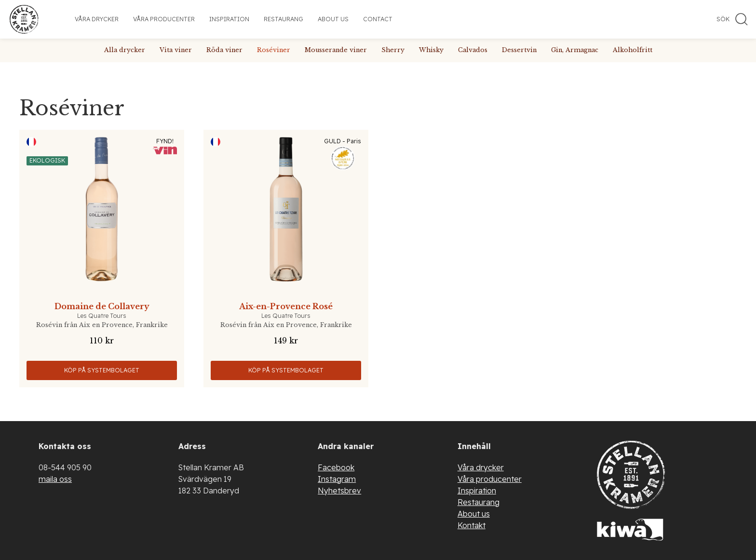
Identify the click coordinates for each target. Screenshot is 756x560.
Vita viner (176, 50)
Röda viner (224, 50)
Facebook (336, 467)
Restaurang (283, 19)
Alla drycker (125, 50)
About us (333, 19)
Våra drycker (97, 19)
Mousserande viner (336, 50)
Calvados (473, 50)
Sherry (393, 50)
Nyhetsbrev (339, 491)
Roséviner (274, 50)
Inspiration (229, 19)
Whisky (431, 50)
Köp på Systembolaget (102, 370)
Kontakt (472, 525)
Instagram (337, 479)
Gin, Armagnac (575, 50)
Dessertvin (519, 50)
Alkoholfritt (633, 50)
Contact (378, 19)
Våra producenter (164, 19)
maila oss (55, 479)
